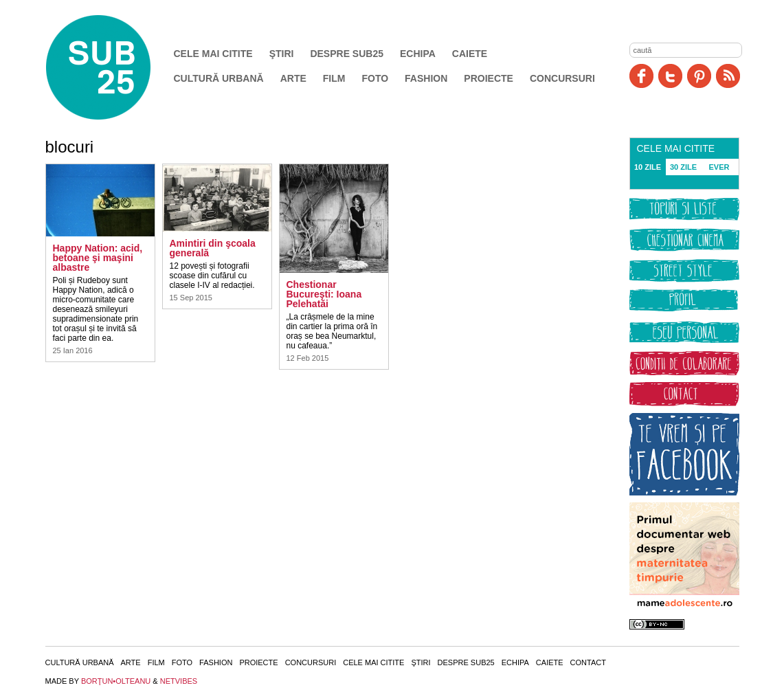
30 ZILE (683, 167)
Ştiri (282, 54)
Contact (588, 662)
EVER (719, 167)
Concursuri (562, 78)
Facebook (641, 76)
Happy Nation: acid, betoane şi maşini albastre (98, 258)
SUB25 (114, 67)
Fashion (426, 78)
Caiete (470, 54)
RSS (728, 76)
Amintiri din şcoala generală (213, 248)
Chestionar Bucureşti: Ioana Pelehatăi (324, 294)
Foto (375, 78)
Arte (293, 78)
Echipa (418, 54)
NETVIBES (179, 681)
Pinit (699, 76)
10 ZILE (648, 167)
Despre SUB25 (347, 54)
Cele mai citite (213, 54)
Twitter (670, 76)
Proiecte (489, 78)
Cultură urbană (219, 78)
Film (334, 78)
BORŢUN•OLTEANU (116, 681)
